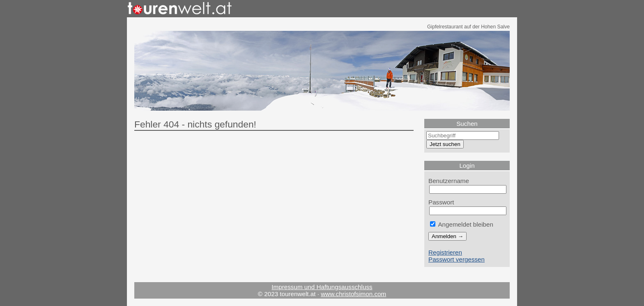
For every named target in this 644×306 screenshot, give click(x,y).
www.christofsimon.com (353, 294)
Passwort (441, 202)
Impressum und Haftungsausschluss (322, 287)
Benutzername (449, 181)
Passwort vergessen (457, 259)
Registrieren (445, 252)
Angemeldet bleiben (462, 224)
